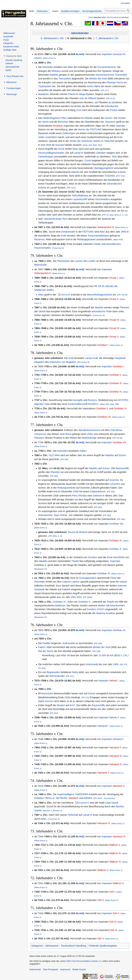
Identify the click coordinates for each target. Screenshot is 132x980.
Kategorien (37, 946)
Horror (120, 82)
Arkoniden (48, 67)
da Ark (79, 54)
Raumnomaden (42, 248)
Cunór (88, 161)
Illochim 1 (48, 810)
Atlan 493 (118, 239)
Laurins (79, 261)
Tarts (114, 157)
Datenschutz (35, 970)
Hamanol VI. (104, 823)
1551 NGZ (76, 597)
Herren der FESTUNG (90, 129)
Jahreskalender (80, 33)
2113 (79, 110)
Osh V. (101, 939)
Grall (71, 358)
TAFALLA (49, 798)
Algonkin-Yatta (42, 404)
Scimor (122, 455)
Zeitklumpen (69, 133)
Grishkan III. (116, 383)
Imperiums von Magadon (63, 362)
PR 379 (85, 697)
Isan (82, 98)
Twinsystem (65, 79)
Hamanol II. (115, 747)
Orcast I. (114, 278)
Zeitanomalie (68, 232)
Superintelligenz (66, 794)
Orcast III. (115, 320)
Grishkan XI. (104, 573)
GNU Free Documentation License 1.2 (84, 961)
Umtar (90, 434)
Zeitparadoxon (98, 491)
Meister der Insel (98, 79)
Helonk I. (114, 681)
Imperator (107, 54)
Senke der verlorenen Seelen (85, 141)
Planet (72, 94)
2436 (76, 491)
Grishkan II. (115, 375)
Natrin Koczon (46, 701)
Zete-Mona (66, 434)
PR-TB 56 (122, 295)
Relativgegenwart (86, 239)
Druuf (61, 149)
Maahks (54, 75)
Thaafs (75, 561)
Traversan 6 (58, 248)
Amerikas (58, 126)
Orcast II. (114, 299)
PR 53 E (111, 98)
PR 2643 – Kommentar (104, 798)
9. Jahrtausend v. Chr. (52, 38)
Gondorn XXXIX (95, 609)
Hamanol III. (116, 756)
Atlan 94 (65, 655)
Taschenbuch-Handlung (73, 946)
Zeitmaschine (45, 515)
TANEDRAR (81, 794)
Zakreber (101, 153)
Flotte (109, 311)
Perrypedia (114, 17)
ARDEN (88, 798)
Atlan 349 (88, 145)
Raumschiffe (122, 468)
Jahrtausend (52, 946)
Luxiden (91, 261)
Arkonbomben (117, 605)
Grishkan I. (103, 345)
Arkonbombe (111, 106)
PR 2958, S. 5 (55, 536)
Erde (120, 137)
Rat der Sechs (46, 651)
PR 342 (54, 713)
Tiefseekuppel (46, 157)
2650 (123, 232)
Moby (75, 672)
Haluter (123, 582)
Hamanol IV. (116, 764)
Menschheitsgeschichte (100, 295)
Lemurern (115, 484)
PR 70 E (121, 176)
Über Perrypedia (51, 970)
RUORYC (93, 404)
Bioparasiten (53, 672)
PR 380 (64, 459)
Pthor (64, 118)
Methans (56, 71)
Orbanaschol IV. (106, 227)
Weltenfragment (52, 118)
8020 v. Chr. (121, 655)
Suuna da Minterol (78, 532)
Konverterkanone (107, 67)
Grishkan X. (116, 549)
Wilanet (92, 98)
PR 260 (98, 643)
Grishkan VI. (121, 408)
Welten (102, 605)
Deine (95, 17)
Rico (65, 219)
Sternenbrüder (57, 676)
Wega (82, 94)
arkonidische (98, 311)
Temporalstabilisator (98, 236)
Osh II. (101, 900)
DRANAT (74, 798)
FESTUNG (88, 232)
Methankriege (89, 438)
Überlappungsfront (104, 168)
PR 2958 (88, 597)
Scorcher (114, 480)
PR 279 (124, 664)
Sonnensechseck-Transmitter (111, 75)
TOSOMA (110, 176)
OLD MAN (54, 455)
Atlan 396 (114, 404)
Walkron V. (103, 870)
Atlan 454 (97, 145)
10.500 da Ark (106, 655)
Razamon (110, 122)
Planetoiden (64, 261)
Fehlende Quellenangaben (103, 946)
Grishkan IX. (116, 541)
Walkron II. (115, 845)
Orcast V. (114, 337)
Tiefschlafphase (80, 195)
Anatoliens (84, 803)
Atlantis (75, 172)
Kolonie (122, 172)
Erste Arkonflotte (116, 557)
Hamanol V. (104, 773)
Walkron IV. (115, 862)
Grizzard (60, 145)
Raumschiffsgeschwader (51, 153)
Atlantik (89, 118)
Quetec (38, 810)
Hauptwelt (120, 358)
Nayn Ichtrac (61, 515)
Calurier (67, 582)
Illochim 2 (57, 810)
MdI (63, 664)
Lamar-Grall (91, 358)
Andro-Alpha (93, 86)
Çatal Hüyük (112, 803)
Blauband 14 (40, 569)
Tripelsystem (45, 86)
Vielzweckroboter (53, 219)
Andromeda (69, 643)
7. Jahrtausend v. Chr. (107, 38)
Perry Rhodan (79, 496)
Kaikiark (66, 589)
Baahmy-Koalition (106, 613)
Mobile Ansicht (79, 970)
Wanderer (43, 94)
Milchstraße (40, 265)
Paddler (47, 643)
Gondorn (92, 557)
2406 (116, 664)
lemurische (47, 693)
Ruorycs (92, 400)
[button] (14, 56)
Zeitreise (97, 496)
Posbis (114, 110)
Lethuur (76, 582)
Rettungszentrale (67, 488)
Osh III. (113, 922)
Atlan (70, 67)
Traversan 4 (54, 819)
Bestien (61, 705)
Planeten (111, 82)
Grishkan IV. (116, 392)
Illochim (120, 806)
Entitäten (39, 798)
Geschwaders (102, 199)
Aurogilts (78, 400)
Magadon (39, 362)
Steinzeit (65, 295)
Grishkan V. (102, 408)
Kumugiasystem (88, 578)
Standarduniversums (89, 430)
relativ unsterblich (48, 137)
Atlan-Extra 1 (49, 58)
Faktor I (42, 647)
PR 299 (96, 651)
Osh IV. (114, 930)
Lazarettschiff (80, 199)
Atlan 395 (105, 404)
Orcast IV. (115, 328)
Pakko (83, 451)
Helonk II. (114, 717)
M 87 (72, 705)
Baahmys (60, 605)
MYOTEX (123, 400)
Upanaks (120, 126)
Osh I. (112, 892)
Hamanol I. (103, 726)
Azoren (108, 118)
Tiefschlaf (109, 141)
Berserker (63, 122)
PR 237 (70, 676)
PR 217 (105, 90)
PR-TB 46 (117, 438)
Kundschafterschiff (78, 404)
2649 (48, 145)
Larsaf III (78, 153)
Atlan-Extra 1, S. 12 (118, 215)
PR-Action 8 (83, 362)
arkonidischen (114, 184)
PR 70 (106, 215)
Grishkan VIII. (117, 524)
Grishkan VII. (104, 417)
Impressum (65, 970)
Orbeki (97, 244)
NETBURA (62, 798)
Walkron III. (115, 853)
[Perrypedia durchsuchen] (117, 11)
